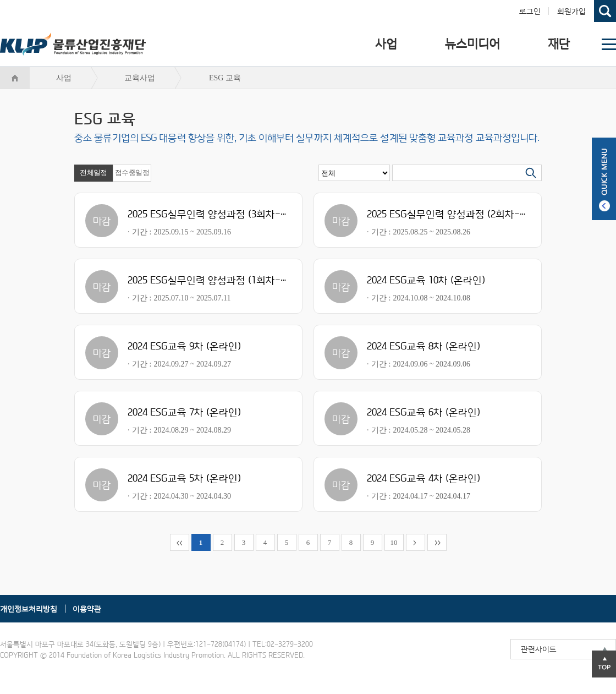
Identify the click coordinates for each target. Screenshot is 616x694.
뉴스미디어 (472, 44)
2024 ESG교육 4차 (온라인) (424, 478)
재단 (559, 44)
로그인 (530, 11)
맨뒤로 (437, 542)
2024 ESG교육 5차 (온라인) (184, 478)
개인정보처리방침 (29, 609)
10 (394, 542)
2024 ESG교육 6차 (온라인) (424, 412)
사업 (386, 44)
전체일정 (93, 173)
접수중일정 (132, 173)
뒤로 (416, 542)
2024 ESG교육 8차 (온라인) (424, 346)
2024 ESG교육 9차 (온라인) (184, 346)
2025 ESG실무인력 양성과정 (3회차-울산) (215, 214)
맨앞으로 (180, 542)
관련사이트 (539, 649)
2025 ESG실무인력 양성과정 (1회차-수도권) (220, 280)
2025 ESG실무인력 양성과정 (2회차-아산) (454, 214)
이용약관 (87, 609)
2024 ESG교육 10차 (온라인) (426, 280)
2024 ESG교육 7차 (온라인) (184, 412)
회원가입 (571, 11)
